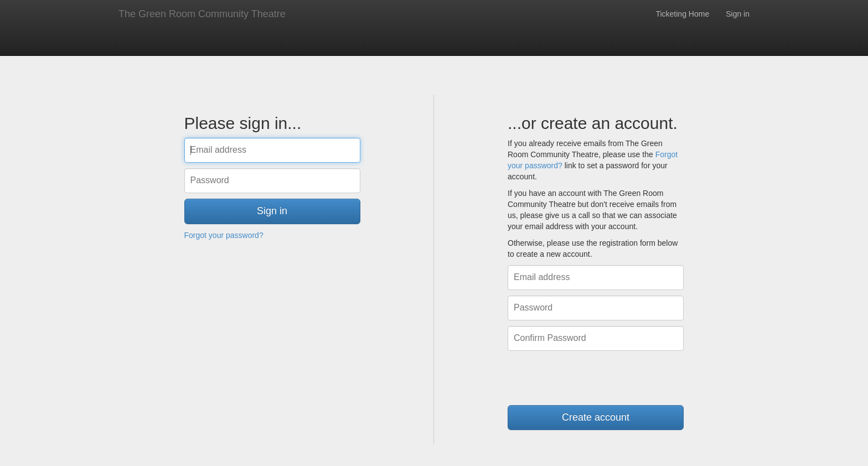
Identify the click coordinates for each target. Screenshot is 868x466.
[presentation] (592, 378)
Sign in (738, 14)
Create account (596, 417)
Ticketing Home (682, 14)
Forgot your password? (224, 235)
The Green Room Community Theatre (202, 14)
